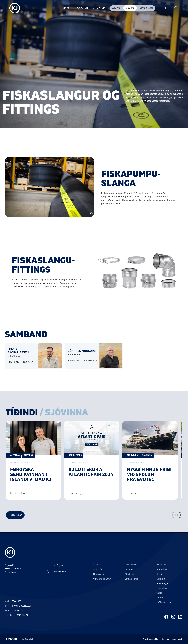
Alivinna (116, 8)
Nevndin (161, 579)
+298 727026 (13, 362)
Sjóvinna (130, 8)
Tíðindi (160, 598)
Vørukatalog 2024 (102, 579)
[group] (33, 460)
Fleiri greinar (15, 515)
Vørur (67, 8)
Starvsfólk (98, 570)
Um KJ (160, 574)
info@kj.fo (55, 565)
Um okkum (99, 8)
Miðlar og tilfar (164, 602)
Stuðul (160, 593)
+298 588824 (74, 361)
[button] (180, 515)
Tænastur (82, 8)
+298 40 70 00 (57, 572)
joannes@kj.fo (91, 361)
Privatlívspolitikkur (151, 639)
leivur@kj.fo (28, 362)
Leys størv (162, 588)
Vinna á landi (146, 8)
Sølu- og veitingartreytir (172, 639)
